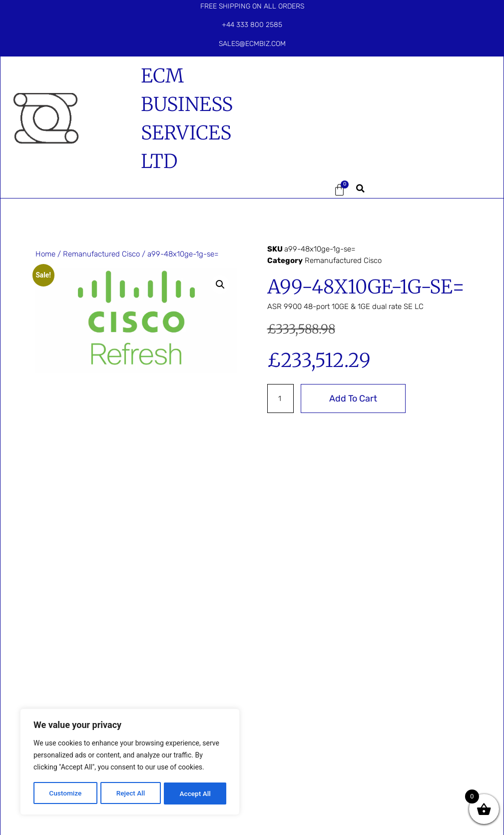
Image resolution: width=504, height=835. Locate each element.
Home (45, 254)
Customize (65, 793)
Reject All (131, 793)
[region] (130, 762)
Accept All (195, 793)
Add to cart (354, 398)
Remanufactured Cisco (101, 254)
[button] (291, 190)
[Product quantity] (281, 398)
